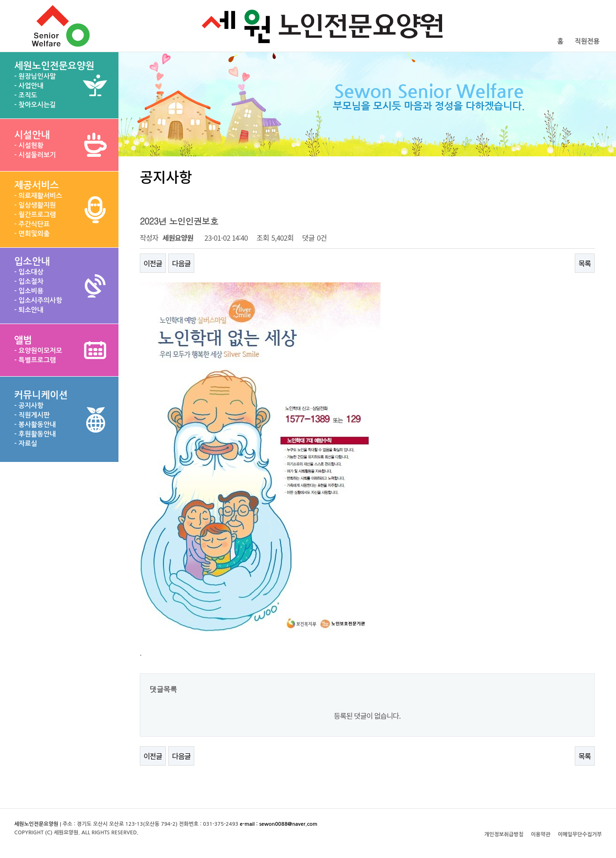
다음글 (181, 263)
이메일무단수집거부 (580, 835)
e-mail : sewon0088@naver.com (279, 824)
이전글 (153, 263)
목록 (585, 263)
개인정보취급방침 (504, 835)
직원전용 (587, 41)
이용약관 (540, 835)
